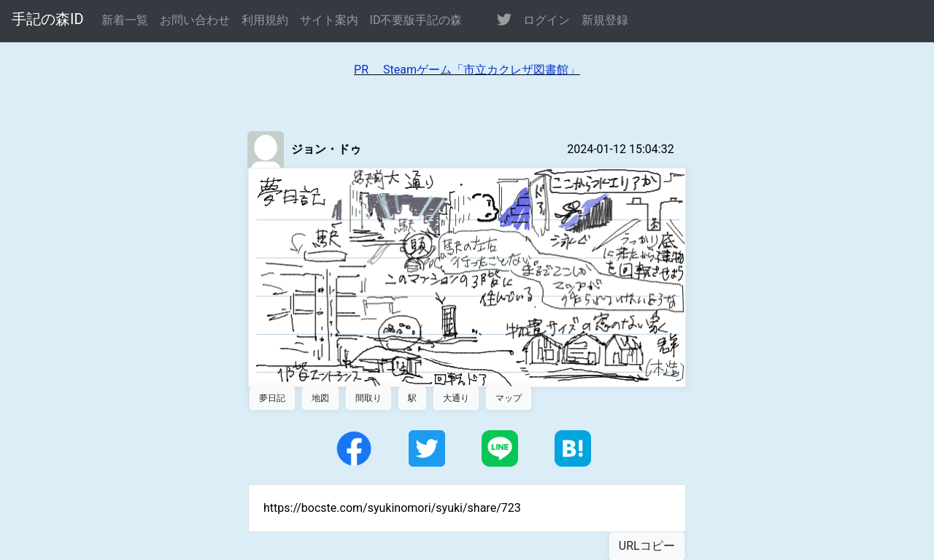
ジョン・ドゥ (326, 149)
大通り (456, 398)
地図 (320, 398)
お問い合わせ (195, 20)
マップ (509, 398)
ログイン (547, 20)
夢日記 (272, 398)
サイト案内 (329, 20)
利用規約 (265, 20)
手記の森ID (48, 19)
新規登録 (605, 20)
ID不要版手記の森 (416, 20)
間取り (368, 398)
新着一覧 (125, 20)
